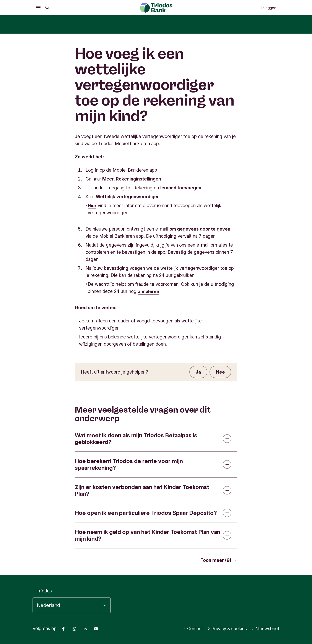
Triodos (44, 591)
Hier (92, 206)
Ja (198, 372)
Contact (190, 629)
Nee (220, 372)
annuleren (149, 291)
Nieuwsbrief (265, 629)
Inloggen (269, 8)
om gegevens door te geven (200, 229)
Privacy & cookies (225, 629)
